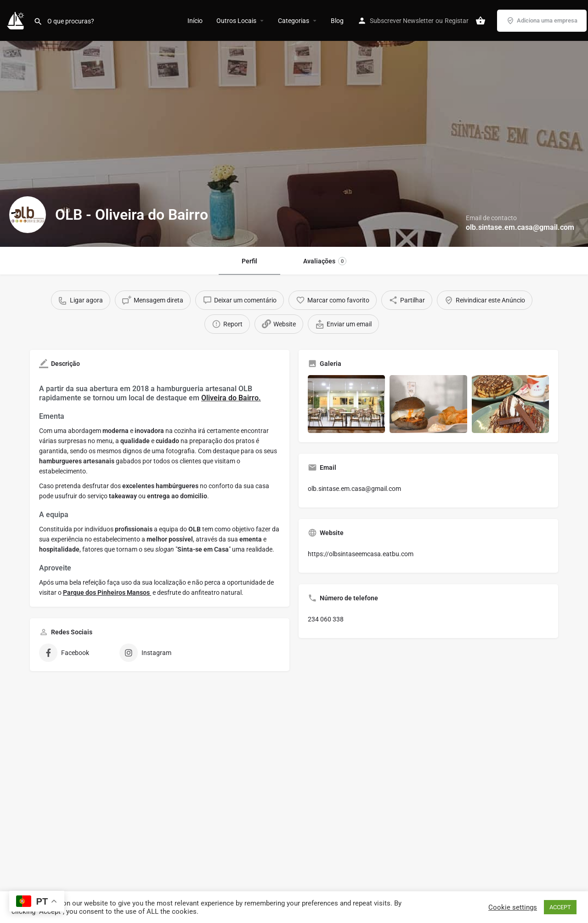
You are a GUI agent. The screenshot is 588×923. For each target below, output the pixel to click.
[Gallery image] (346, 404)
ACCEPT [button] (560, 907)
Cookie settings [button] (513, 907)
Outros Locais (236, 21)
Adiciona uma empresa (542, 21)
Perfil (249, 261)
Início (195, 21)
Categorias (294, 21)
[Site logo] (17, 20)
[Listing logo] (28, 215)
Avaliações (325, 261)
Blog (337, 21)
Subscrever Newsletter (402, 21)
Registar (457, 21)
